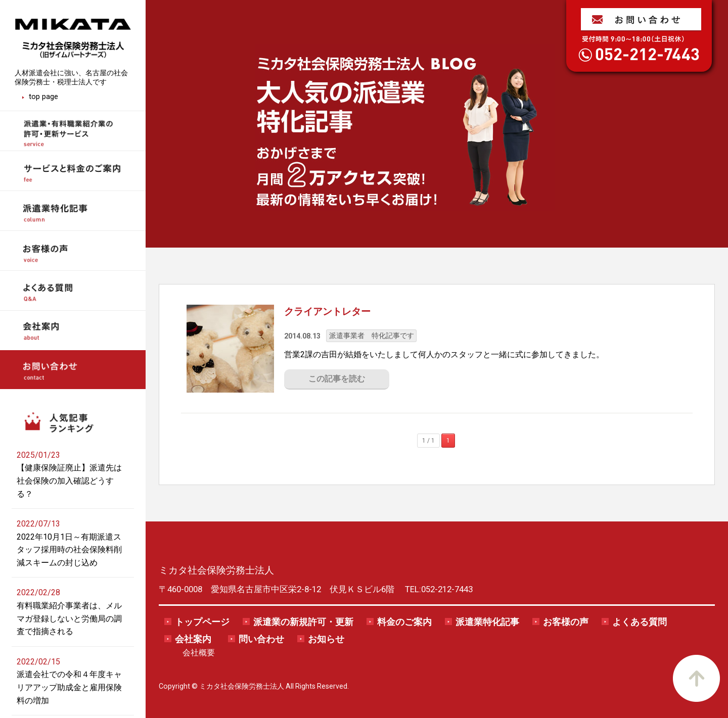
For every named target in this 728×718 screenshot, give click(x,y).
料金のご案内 (404, 622)
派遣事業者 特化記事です (372, 336)
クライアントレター (327, 312)
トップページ (202, 622)
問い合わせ (261, 639)
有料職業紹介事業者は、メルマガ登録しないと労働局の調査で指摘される (69, 618)
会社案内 (193, 639)
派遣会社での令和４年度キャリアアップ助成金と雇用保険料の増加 (69, 687)
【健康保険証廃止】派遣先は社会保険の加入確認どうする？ (69, 481)
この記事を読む (337, 379)
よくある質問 (640, 622)
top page (43, 97)
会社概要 (199, 653)
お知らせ (326, 639)
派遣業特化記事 (487, 622)
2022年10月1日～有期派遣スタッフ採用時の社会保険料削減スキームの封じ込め (69, 550)
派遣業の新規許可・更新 (303, 622)
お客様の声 (566, 622)
